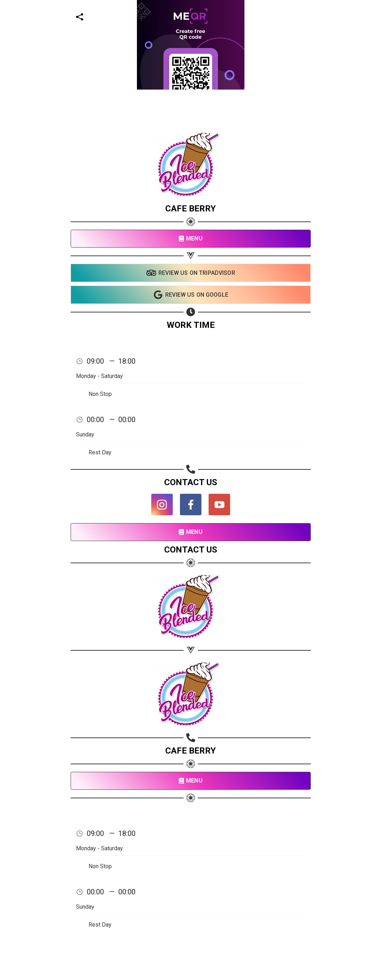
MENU (190, 238)
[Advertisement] (188, 50)
